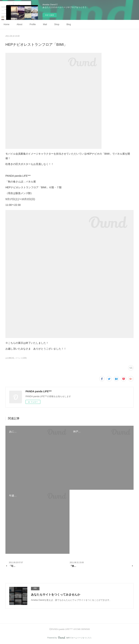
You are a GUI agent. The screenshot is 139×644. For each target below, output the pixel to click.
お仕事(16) (10, 358)
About (19, 24)
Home (7, 24)
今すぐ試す (50, 15)
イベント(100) (21, 358)
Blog (69, 24)
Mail (45, 24)
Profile (33, 24)
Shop (57, 24)
